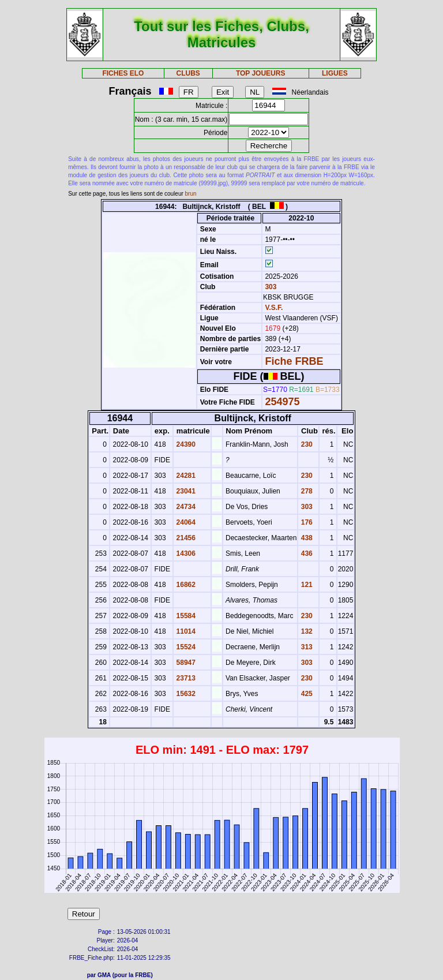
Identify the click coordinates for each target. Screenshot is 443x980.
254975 (282, 402)
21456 (185, 538)
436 (305, 553)
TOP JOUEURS (261, 73)
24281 (185, 476)
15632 (185, 694)
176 (305, 522)
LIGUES (335, 73)
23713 (185, 678)
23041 (185, 491)
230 (305, 444)
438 (305, 538)
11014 (185, 631)
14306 (185, 553)
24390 (185, 444)
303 (270, 287)
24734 (185, 507)
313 (305, 647)
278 (305, 491)
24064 (185, 522)
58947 (185, 663)
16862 (185, 585)
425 (305, 694)
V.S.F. (274, 308)
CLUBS (188, 73)
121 (305, 585)
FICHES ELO (123, 73)
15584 (185, 616)
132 (305, 631)
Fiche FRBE (294, 361)
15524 (185, 647)
